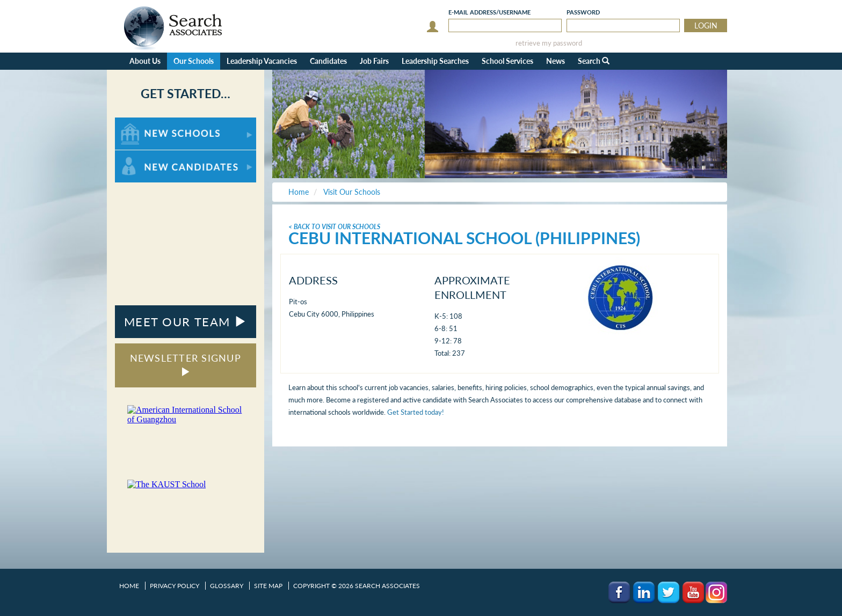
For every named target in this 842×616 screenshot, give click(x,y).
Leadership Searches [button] (435, 61)
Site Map (268, 586)
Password (583, 12)
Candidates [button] (328, 61)
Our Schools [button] (194, 61)
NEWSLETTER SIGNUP (186, 364)
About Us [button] (145, 61)
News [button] (556, 61)
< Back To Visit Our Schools (334, 227)
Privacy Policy (175, 586)
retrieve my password (549, 43)
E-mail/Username (489, 12)
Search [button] (594, 61)
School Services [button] (507, 61)
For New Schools (143, 123)
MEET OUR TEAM (186, 322)
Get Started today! (416, 412)
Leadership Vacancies (262, 61)
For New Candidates (148, 155)
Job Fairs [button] (374, 61)
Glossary (227, 586)
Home (129, 586)
